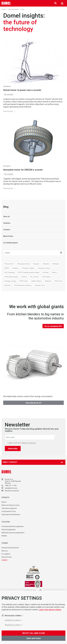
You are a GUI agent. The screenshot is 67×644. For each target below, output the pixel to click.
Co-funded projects (10, 243)
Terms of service (28, 443)
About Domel (8, 236)
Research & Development (10, 548)
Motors (4, 502)
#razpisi (15, 268)
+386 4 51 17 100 (11, 486)
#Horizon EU (9, 264)
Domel (4, 9)
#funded (46, 264)
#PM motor (24, 281)
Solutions (7, 86)
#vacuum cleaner (28, 268)
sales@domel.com (11, 488)
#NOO (7, 268)
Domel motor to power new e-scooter (22, 90)
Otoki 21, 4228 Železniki (13, 481)
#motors (8, 285)
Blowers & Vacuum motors (11, 505)
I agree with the (22, 443)
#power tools (40, 285)
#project (36, 264)
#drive (54, 272)
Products (7, 166)
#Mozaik (56, 264)
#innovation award (11, 277)
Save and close (34, 638)
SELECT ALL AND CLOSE (34, 633)
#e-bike (46, 272)
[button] (61, 253)
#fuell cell (58, 281)
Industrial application (9, 530)
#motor (24, 277)
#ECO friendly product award (29, 272)
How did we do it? (34, 403)
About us (5, 551)
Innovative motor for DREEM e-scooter (23, 170)
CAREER (4, 560)
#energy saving (44, 268)
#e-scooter (9, 95)
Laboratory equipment (9, 508)
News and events (14, 9)
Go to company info (53, 326)
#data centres (36, 281)
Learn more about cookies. (50, 610)
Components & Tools (9, 511)
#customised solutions (23, 285)
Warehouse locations (12, 491)
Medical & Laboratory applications (13, 533)
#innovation (46, 277)
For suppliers (6, 554)
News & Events (7, 557)
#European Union (23, 264)
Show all (6, 217)
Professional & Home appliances (13, 526)
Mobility (4, 536)
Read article (8, 111)
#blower (48, 281)
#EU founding (9, 272)
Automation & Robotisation (11, 515)
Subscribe (13, 449)
